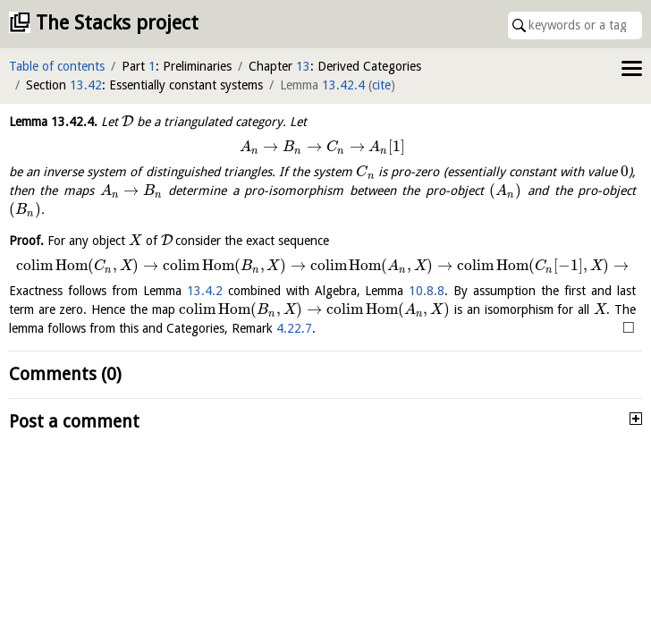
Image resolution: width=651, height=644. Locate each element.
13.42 (86, 85)
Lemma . (53, 122)
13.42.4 (343, 85)
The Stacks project (117, 23)
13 (303, 66)
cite (381, 85)
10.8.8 (427, 291)
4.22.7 (294, 328)
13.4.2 (205, 291)
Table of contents (57, 66)
